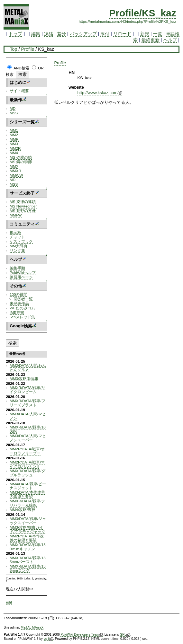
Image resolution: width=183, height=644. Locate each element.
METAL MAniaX (32, 627)
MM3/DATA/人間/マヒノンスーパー (28, 438)
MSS (14, 113)
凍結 (49, 34)
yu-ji (48, 639)
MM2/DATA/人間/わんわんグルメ (28, 367)
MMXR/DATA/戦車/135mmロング (28, 568)
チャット (17, 237)
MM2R (15, 148)
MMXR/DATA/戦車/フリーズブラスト (27, 403)
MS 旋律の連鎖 (23, 202)
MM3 (14, 144)
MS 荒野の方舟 (23, 211)
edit (9, 602)
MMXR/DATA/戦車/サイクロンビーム (27, 390)
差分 (61, 34)
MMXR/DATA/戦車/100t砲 (28, 429)
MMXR (15, 171)
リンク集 (17, 250)
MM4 (14, 153)
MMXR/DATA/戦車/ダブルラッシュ (27, 473)
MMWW (16, 175)
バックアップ (83, 34)
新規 (145, 34)
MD (13, 108)
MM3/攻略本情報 (24, 379)
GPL (125, 635)
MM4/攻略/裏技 (23, 510)
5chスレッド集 (22, 317)
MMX (14, 166)
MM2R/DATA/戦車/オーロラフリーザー (27, 451)
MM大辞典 (18, 246)
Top (13, 49)
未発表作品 (19, 303)
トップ (15, 34)
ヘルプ (170, 40)
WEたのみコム (22, 308)
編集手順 (17, 268)
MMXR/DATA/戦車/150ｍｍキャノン (28, 547)
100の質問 (18, 294)
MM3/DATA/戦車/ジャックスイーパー (28, 521)
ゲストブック (21, 241)
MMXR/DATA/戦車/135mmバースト (28, 560)
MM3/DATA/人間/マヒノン (28, 416)
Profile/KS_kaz (142, 13)
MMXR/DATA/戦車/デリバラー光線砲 (27, 503)
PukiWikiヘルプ (23, 273)
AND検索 (21, 68)
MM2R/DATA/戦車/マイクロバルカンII (27, 464)
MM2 (14, 135)
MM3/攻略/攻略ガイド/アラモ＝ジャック (27, 529)
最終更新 (151, 40)
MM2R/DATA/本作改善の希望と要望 (27, 538)
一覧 (158, 34)
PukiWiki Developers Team (82, 635)
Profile (28, 49)
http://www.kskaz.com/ (100, 93)
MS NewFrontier (23, 206)
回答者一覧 (23, 299)
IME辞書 (17, 312)
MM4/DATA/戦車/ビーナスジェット (28, 486)
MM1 (14, 130)
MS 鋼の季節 (21, 162)
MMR (14, 139)
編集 (36, 34)
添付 (105, 34)
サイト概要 (19, 91)
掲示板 (15, 232)
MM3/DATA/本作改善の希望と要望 (27, 494)
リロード (122, 34)
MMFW (16, 215)
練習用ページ (21, 277)
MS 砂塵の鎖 (21, 157)
